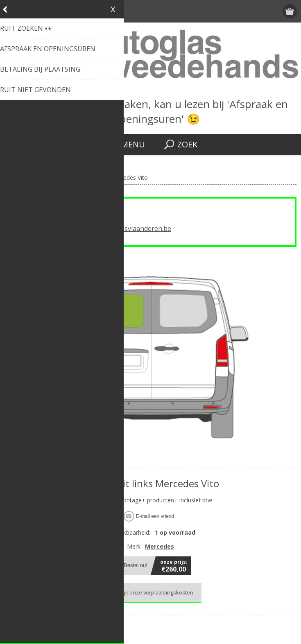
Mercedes (160, 546)
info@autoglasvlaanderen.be (127, 228)
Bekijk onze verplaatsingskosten (153, 592)
